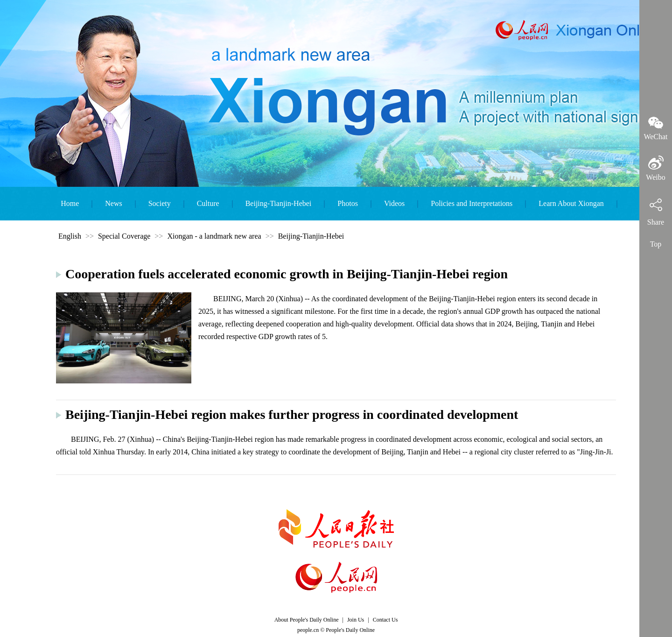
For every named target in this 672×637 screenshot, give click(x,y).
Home (70, 203)
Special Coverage (124, 236)
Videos (394, 203)
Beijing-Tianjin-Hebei (279, 203)
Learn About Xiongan (571, 203)
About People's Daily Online (307, 620)
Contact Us (385, 620)
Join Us (356, 620)
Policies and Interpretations (472, 203)
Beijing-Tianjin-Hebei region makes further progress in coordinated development (292, 414)
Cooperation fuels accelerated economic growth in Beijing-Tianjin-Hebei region (287, 274)
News (113, 203)
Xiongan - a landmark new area (214, 236)
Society (160, 203)
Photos (348, 203)
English (70, 236)
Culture (208, 203)
